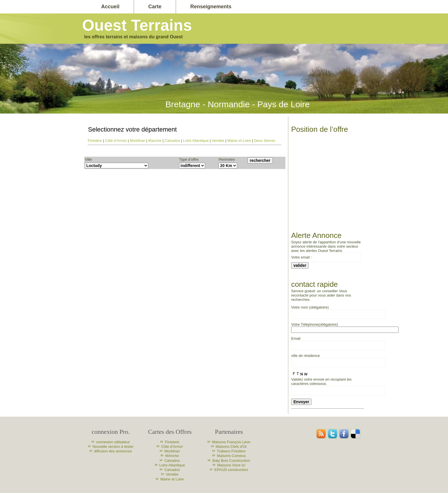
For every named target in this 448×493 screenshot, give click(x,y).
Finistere (172, 442)
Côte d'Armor (116, 141)
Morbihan (137, 141)
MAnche (172, 456)
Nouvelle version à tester (113, 447)
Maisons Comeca (231, 456)
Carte (155, 7)
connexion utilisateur (113, 442)
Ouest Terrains (137, 25)
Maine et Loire (239, 141)
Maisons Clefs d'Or (231, 447)
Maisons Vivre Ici (231, 465)
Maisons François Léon (231, 442)
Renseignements (211, 7)
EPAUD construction (231, 470)
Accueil (110, 7)
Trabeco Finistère (231, 451)
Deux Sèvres (265, 141)
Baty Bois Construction (231, 461)
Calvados (172, 141)
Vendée (218, 141)
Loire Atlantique (196, 141)
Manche (155, 141)
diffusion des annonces (113, 451)
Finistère (95, 141)
